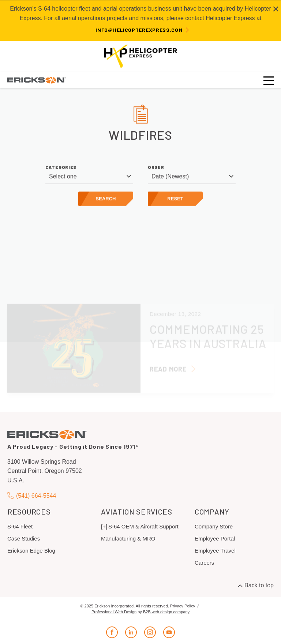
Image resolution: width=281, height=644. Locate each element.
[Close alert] (276, 9)
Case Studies (24, 538)
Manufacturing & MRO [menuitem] (128, 538)
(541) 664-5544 (32, 496)
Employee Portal (215, 538)
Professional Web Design (114, 612)
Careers (204, 563)
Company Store (214, 526)
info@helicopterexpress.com (139, 30)
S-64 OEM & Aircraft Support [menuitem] (143, 526)
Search (106, 201)
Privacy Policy (183, 606)
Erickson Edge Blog (31, 551)
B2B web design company (166, 612)
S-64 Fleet (20, 526)
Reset (175, 201)
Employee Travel (215, 551)
